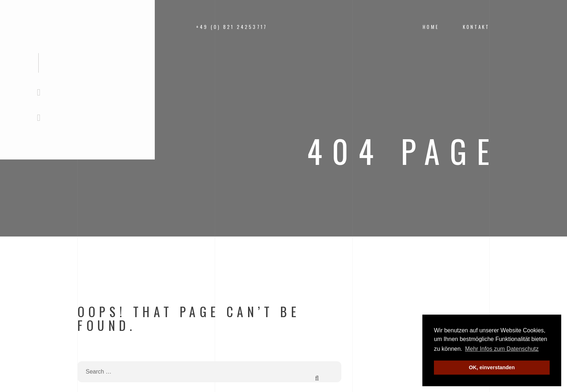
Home (431, 27)
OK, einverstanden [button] (492, 367)
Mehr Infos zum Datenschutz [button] (502, 349)
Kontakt (476, 27)
